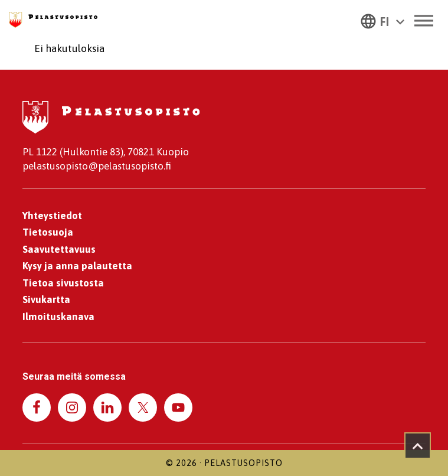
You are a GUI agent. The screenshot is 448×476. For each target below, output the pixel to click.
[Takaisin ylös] (418, 446)
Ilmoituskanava (58, 317)
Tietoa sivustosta (63, 283)
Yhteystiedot (52, 216)
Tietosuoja (48, 232)
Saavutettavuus (59, 249)
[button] (382, 21)
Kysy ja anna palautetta (77, 266)
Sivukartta (46, 299)
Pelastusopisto (243, 463)
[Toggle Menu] (424, 20)
